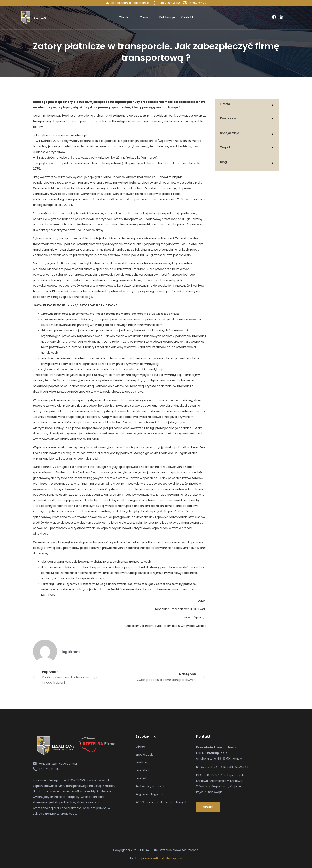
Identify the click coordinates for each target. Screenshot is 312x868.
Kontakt (187, 17)
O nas (146, 17)
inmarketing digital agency (163, 858)
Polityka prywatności (150, 786)
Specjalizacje (145, 755)
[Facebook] (274, 17)
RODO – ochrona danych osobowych (161, 802)
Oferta (126, 17)
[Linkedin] (282, 17)
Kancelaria (143, 770)
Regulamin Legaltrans (151, 794)
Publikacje (167, 17)
